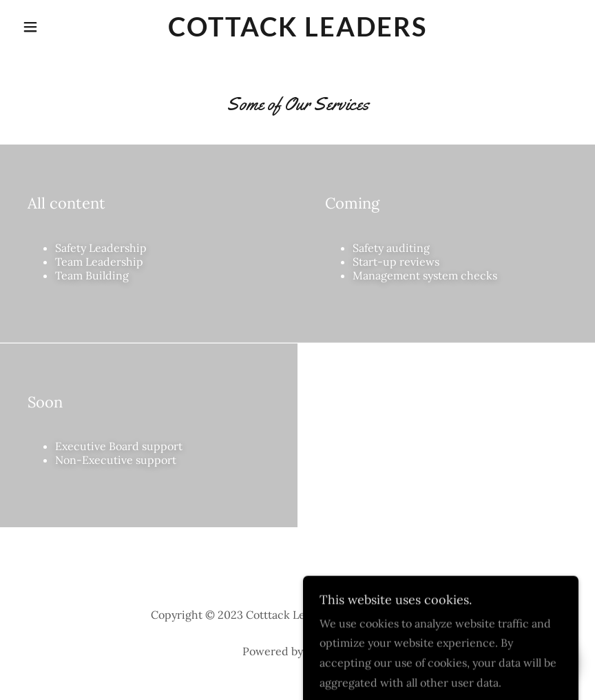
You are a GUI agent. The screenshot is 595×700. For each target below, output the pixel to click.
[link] (297, 32)
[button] (59, 27)
